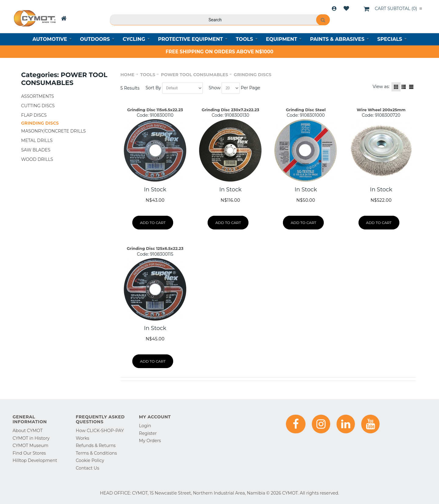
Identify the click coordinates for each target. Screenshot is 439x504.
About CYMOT (27, 431)
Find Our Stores (29, 453)
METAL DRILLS (37, 140)
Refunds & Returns (96, 445)
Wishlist (346, 9)
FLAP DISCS (34, 115)
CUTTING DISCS (38, 106)
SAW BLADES (36, 150)
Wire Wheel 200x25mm (381, 110)
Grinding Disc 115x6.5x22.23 (155, 110)
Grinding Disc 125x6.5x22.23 (155, 248)
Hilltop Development (35, 460)
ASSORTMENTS (37, 96)
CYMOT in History (31, 438)
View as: (381, 87)
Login (334, 9)
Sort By (153, 88)
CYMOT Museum (30, 445)
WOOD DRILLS (37, 159)
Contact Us (88, 468)
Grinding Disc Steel (306, 110)
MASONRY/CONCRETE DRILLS (53, 131)
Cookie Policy (90, 460)
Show (215, 88)
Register (148, 433)
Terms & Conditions (96, 453)
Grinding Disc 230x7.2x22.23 (230, 110)
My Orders (150, 441)
